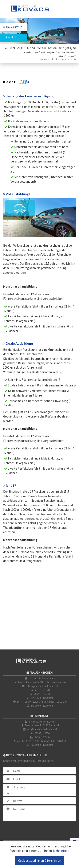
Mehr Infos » (61, 851)
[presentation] (35, 831)
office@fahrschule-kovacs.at (42, 686)
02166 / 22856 (42, 733)
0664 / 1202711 (42, 694)
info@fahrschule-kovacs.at (42, 729)
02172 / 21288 (42, 690)
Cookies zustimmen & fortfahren (40, 861)
